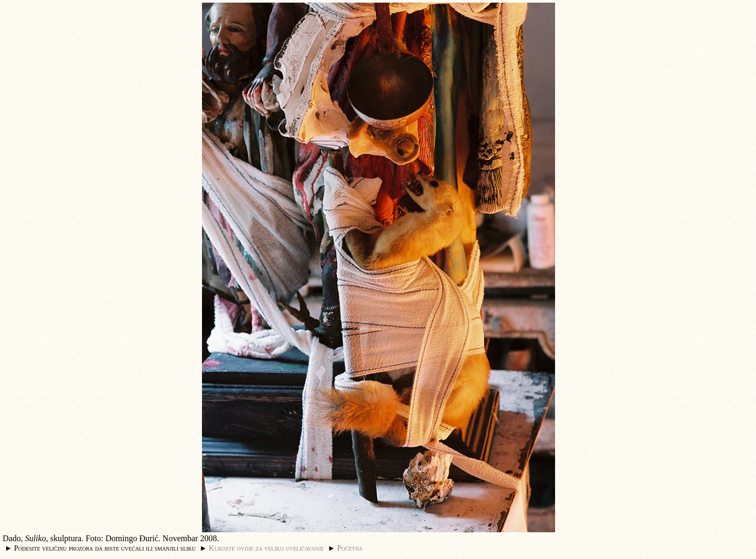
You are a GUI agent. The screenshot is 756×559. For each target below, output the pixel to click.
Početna (350, 548)
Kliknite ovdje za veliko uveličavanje (266, 548)
